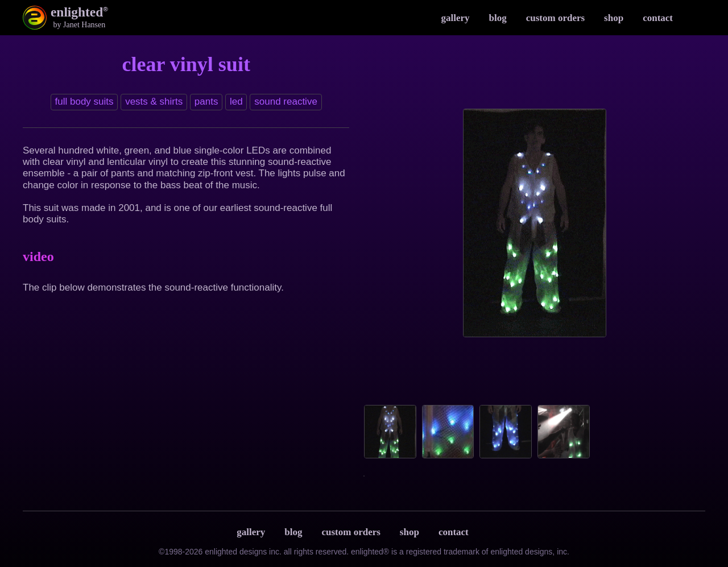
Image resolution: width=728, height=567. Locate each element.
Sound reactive (286, 102)
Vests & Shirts (154, 102)
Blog (498, 18)
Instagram (694, 18)
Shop (614, 18)
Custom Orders (555, 18)
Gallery (455, 18)
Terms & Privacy (490, 532)
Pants (206, 102)
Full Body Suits (84, 102)
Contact (658, 18)
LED (236, 102)
